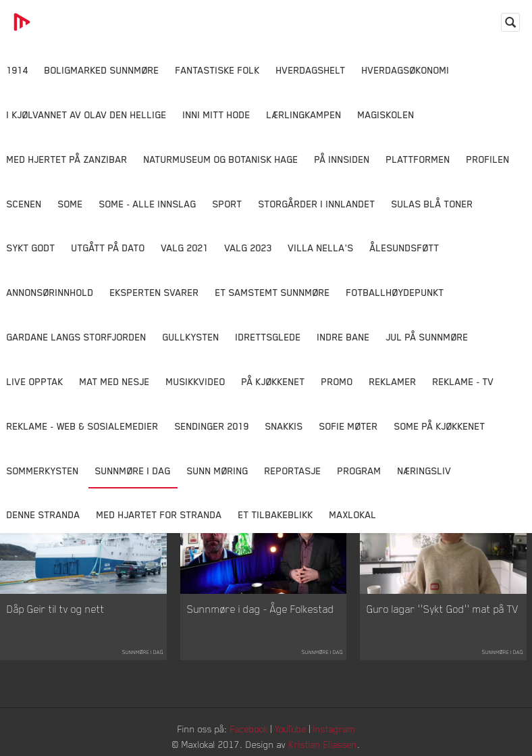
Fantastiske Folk (218, 70)
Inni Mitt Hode (217, 115)
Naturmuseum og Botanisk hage (221, 159)
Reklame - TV (463, 381)
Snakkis (284, 426)
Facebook (249, 729)
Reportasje (293, 471)
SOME (71, 204)
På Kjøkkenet (273, 381)
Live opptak (35, 381)
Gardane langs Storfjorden (77, 337)
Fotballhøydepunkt (395, 292)
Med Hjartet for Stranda (159, 514)
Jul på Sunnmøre (427, 337)
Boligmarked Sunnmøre (102, 70)
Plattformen (418, 159)
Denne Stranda (44, 514)
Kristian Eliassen (323, 744)
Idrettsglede (268, 337)
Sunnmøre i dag (133, 471)
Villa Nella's (321, 248)
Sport (228, 204)
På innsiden (342, 159)
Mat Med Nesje (115, 381)
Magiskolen (386, 115)
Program (360, 471)
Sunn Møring (218, 471)
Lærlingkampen (304, 115)
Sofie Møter (349, 426)
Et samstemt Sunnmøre (273, 292)
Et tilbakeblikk (276, 514)
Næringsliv (425, 471)
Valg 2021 (185, 248)
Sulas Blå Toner (432, 204)
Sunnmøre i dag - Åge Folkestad (261, 609)
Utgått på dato (108, 248)
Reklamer (393, 381)
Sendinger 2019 (212, 426)
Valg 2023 (248, 248)
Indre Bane (344, 337)
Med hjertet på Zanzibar (67, 159)
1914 (18, 70)
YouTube (291, 729)
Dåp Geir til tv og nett (56, 609)
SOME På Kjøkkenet (440, 426)
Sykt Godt (31, 248)
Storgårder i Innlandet (317, 204)
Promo (337, 381)
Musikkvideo (196, 381)
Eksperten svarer (155, 292)
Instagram (334, 729)
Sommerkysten (43, 471)
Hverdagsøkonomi (406, 70)
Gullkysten (191, 337)
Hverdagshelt (311, 70)
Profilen (488, 159)
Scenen (24, 204)
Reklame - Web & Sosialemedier (83, 426)
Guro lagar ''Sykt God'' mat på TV (443, 609)
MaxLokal (353, 514)
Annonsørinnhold (50, 292)
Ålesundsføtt (405, 248)
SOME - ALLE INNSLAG (148, 204)
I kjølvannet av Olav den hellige (87, 115)
